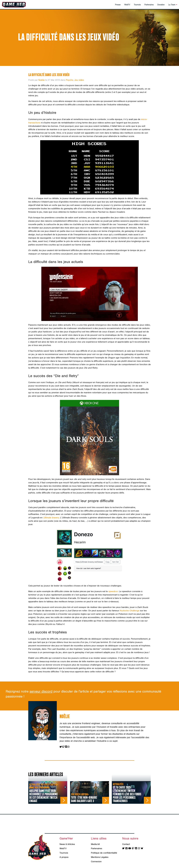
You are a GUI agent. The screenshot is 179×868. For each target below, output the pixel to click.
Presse (118, 5)
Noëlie (41, 80)
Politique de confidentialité (104, 853)
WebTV (127, 5)
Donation (161, 5)
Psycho (70, 80)
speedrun (113, 591)
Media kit (95, 844)
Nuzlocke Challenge (130, 611)
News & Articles (67, 844)
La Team (173, 5)
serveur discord (41, 692)
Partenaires (149, 5)
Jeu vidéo (79, 80)
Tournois (137, 5)
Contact (126, 844)
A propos (64, 857)
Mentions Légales (100, 857)
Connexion (96, 862)
